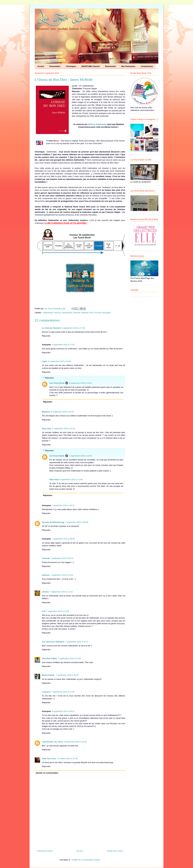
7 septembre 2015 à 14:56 (69, 658)
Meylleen (46, 412)
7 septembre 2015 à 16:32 (67, 675)
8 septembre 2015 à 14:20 (75, 742)
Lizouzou (46, 692)
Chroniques (71, 66)
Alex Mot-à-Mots (49, 658)
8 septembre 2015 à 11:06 (71, 479)
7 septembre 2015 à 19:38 (80, 456)
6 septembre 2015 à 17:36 (73, 328)
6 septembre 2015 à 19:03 (80, 383)
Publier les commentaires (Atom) (86, 860)
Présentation (55, 66)
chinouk (46, 558)
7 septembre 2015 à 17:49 (63, 692)
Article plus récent (45, 851)
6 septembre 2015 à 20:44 (63, 412)
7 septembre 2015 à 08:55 (63, 539)
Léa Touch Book (57, 383)
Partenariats (67, 313)
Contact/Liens (147, 66)
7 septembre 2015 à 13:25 (58, 611)
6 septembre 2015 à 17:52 (63, 345)
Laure (45, 361)
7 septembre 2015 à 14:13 (77, 642)
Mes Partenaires (128, 66)
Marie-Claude (48, 675)
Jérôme (45, 592)
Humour (57, 313)
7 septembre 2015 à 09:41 (62, 558)
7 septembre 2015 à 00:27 (63, 505)
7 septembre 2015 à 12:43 (61, 592)
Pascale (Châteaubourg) (53, 522)
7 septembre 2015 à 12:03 (62, 575)
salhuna (46, 575)
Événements (110, 66)
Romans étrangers (103, 313)
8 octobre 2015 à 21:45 (68, 759)
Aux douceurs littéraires (53, 642)
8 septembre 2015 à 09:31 (63, 711)
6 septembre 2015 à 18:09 (60, 361)
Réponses (49, 378)
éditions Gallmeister (97, 124)
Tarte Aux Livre (49, 759)
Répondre (46, 336)
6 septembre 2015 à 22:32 (64, 428)
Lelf (44, 611)
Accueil (41, 66)
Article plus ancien (115, 851)
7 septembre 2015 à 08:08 (77, 522)
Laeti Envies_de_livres (52, 742)
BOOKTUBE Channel (91, 66)
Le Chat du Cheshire (51, 328)
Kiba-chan (47, 428)
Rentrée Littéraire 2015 (83, 313)
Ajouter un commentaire (47, 773)
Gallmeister (48, 313)
